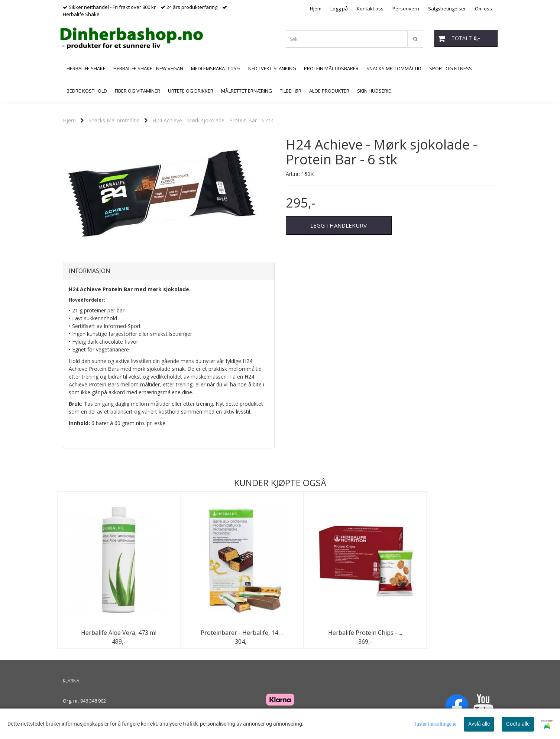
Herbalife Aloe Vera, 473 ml (113, 633)
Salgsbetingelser (447, 9)
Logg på (339, 9)
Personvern (406, 9)
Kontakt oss (370, 9)
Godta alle (518, 724)
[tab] (169, 271)
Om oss (483, 9)
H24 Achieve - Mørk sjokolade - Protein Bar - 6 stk (213, 120)
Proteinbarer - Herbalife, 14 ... (224, 633)
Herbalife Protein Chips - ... (336, 633)
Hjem (316, 9)
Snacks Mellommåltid (114, 120)
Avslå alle (479, 724)
